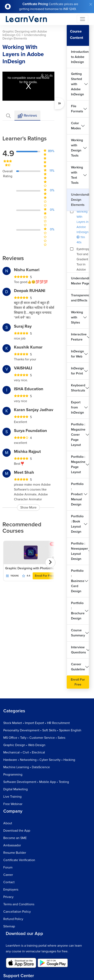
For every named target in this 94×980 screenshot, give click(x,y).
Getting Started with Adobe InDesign (77, 84)
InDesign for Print (77, 371)
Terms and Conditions (19, 904)
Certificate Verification (19, 860)
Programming (13, 775)
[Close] (91, 4)
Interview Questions (79, 650)
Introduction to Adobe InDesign (80, 57)
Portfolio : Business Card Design (78, 581)
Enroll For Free (44, 576)
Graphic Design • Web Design (24, 745)
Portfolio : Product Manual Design (77, 494)
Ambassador (12, 845)
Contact (9, 882)
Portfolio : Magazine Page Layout (78, 464)
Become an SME (15, 838)
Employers (11, 890)
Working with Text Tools (77, 175)
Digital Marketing (15, 789)
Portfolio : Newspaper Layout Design (80, 551)
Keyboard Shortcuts (78, 388)
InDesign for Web (77, 354)
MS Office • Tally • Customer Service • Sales (34, 738)
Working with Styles (77, 317)
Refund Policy (13, 919)
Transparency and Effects (80, 298)
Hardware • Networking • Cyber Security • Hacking (39, 760)
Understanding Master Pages (80, 281)
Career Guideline (78, 667)
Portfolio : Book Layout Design (77, 524)
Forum (8, 867)
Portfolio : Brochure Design (78, 611)
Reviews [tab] (27, 116)
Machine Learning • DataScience (27, 767)
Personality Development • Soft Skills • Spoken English (42, 730)
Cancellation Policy (17, 912)
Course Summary (78, 633)
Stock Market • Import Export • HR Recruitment (37, 723)
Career (8, 875)
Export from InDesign (77, 407)
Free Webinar (13, 804)
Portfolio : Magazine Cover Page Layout (78, 435)
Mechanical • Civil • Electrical (24, 752)
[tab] (8, 116)
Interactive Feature (79, 337)
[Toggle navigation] (83, 19)
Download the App (17, 831)
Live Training (12, 797)
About (8, 823)
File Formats (77, 109)
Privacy (8, 897)
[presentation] (50, 563)
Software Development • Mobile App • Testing (36, 782)
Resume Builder (15, 853)
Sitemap (9, 926)
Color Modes (76, 126)
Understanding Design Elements (80, 200)
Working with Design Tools (77, 148)
